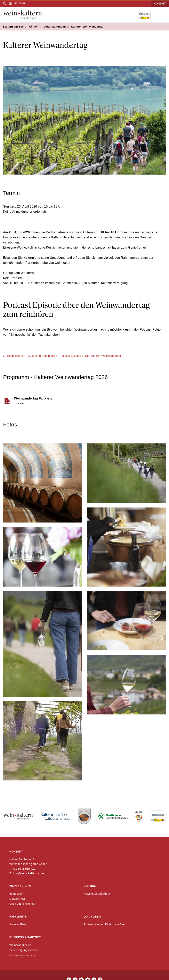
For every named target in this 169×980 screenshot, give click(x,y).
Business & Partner (25, 937)
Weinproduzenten (20, 945)
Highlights (18, 917)
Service (90, 886)
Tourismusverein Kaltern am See (104, 924)
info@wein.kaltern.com (28, 873)
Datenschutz (17, 899)
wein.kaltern (20, 886)
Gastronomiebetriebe (23, 955)
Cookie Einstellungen (23, 904)
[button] (43, 483)
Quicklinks (92, 917)
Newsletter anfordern (97, 894)
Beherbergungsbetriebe (24, 950)
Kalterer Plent (18, 924)
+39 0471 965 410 (24, 869)
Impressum (16, 894)
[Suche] (4, 4)
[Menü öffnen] (163, 15)
